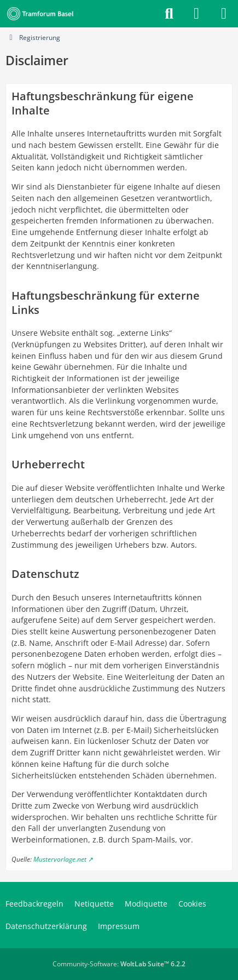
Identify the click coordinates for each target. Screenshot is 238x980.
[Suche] (169, 14)
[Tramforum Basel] (42, 14)
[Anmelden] (196, 14)
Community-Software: (119, 964)
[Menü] (224, 14)
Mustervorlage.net (60, 859)
